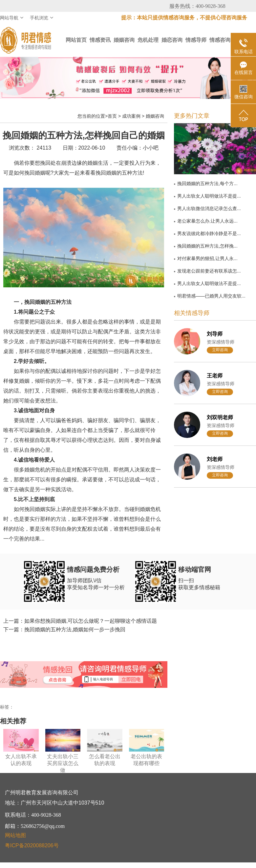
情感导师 (196, 40)
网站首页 (76, 40)
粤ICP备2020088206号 (32, 845)
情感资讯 (100, 40)
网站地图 (15, 835)
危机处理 (148, 40)
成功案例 (131, 116)
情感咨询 (220, 40)
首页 (112, 116)
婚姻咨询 (124, 40)
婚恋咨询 (172, 40)
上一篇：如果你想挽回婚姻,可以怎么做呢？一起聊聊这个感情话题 (80, 621)
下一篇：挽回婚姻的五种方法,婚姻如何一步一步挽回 (64, 629)
